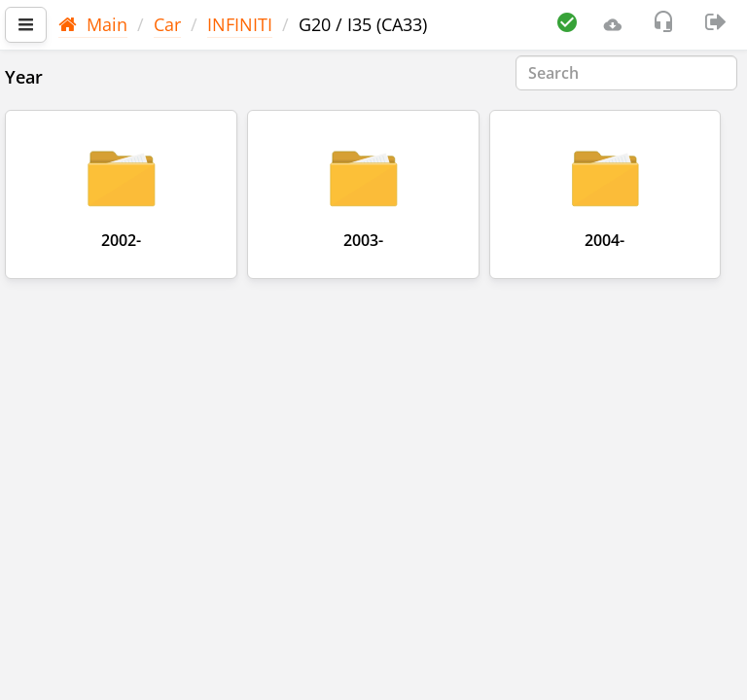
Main (93, 24)
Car (167, 24)
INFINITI (240, 24)
